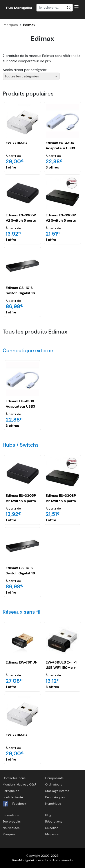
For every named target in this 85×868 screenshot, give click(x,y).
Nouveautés (11, 828)
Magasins (52, 834)
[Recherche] (55, 8)
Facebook (14, 804)
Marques (11, 25)
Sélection (52, 828)
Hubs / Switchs (21, 445)
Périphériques (55, 797)
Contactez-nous (14, 778)
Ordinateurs (54, 784)
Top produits (12, 821)
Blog (48, 815)
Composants (54, 778)
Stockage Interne (57, 791)
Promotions (11, 815)
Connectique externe (28, 351)
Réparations (54, 821)
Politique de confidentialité (13, 794)
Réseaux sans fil (22, 612)
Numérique (53, 804)
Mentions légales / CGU (19, 784)
